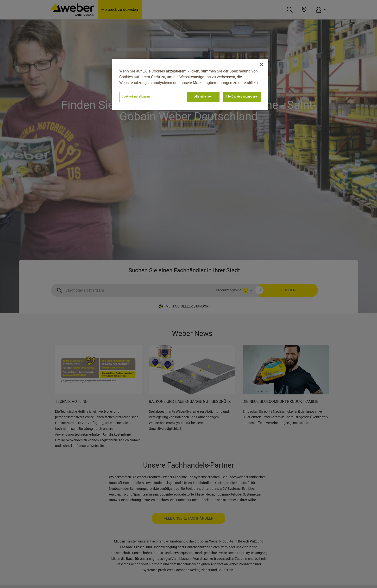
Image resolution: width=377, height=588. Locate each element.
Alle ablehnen (203, 97)
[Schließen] (262, 65)
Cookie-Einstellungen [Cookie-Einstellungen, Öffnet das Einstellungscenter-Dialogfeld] (136, 97)
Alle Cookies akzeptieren (242, 97)
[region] (190, 84)
